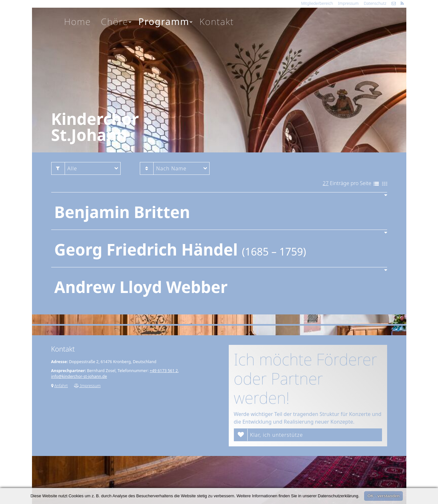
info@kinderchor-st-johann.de (79, 376)
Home (77, 21)
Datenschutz (375, 3)
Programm (166, 21)
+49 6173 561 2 (164, 371)
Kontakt (217, 21)
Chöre (117, 21)
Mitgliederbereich (317, 3)
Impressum (348, 3)
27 (326, 183)
